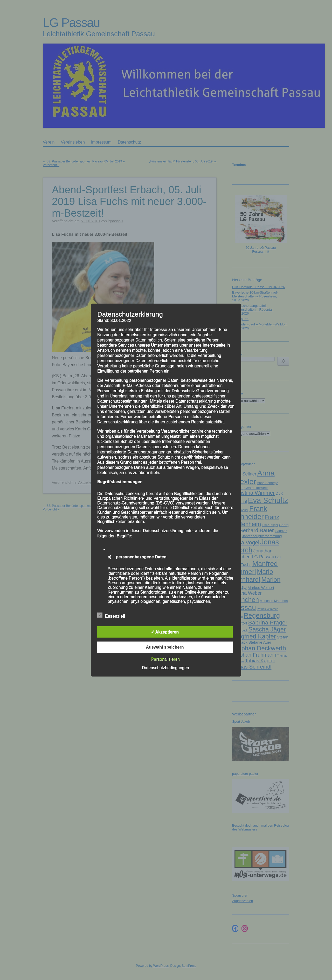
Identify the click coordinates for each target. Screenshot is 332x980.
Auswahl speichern (165, 647)
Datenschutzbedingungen (165, 667)
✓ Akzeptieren (165, 632)
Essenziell (111, 615)
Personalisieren (165, 659)
